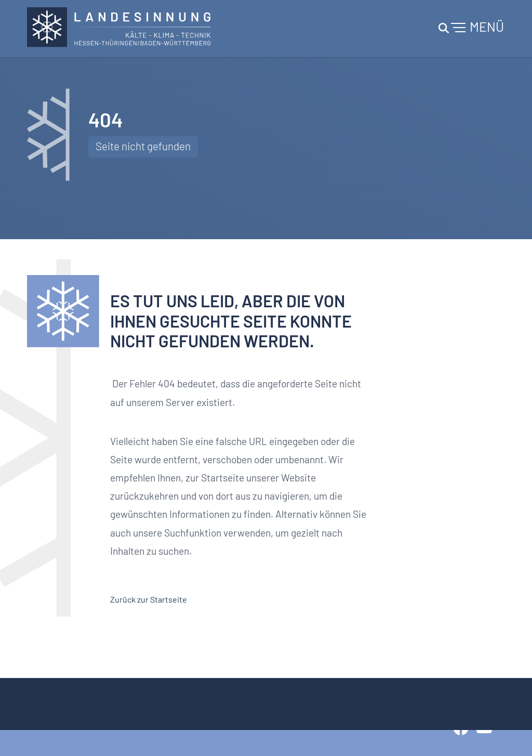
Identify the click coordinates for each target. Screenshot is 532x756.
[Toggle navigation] (470, 29)
